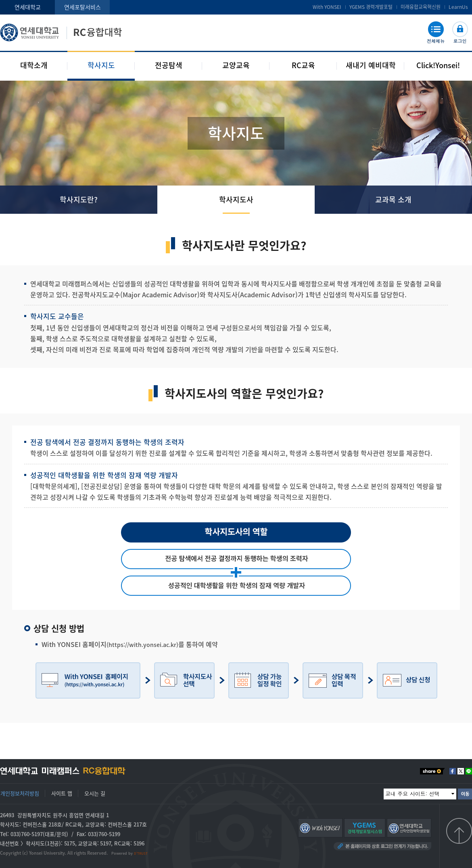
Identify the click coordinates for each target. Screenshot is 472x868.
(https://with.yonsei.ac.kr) (142, 645)
